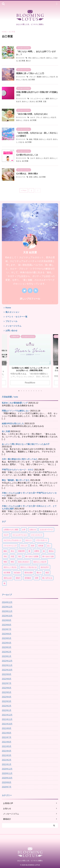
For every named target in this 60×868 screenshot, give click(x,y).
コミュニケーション (37, 99)
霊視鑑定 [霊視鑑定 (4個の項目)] (28, 578)
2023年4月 (7, 643)
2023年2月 (7, 652)
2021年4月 (7, 751)
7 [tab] (34, 391)
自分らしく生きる (28, 102)
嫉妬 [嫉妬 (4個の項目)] (5, 551)
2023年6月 (7, 634)
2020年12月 (7, 769)
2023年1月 (7, 656)
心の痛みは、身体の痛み (27, 174)
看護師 (39, 77)
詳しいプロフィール (30, 299)
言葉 (45, 102)
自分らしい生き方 (39, 58)
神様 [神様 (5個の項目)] (5, 562)
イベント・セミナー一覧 (16, 317)
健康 (47, 99)
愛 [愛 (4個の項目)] (29, 551)
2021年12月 (7, 715)
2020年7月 (7, 787)
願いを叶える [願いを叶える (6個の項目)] (47, 578)
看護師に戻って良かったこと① (30, 73)
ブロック (32, 77)
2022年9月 (7, 674)
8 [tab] (36, 391)
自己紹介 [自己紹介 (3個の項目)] (17, 573)
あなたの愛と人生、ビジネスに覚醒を (30, 861)
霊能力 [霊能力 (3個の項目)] (18, 578)
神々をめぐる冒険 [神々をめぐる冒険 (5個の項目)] (32, 556)
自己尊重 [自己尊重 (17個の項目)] (7, 573)
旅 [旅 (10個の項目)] (44, 551)
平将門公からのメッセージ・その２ (18, 470)
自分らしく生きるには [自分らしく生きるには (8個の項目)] (29, 567)
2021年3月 (7, 755)
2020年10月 (7, 778)
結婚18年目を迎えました (13, 423)
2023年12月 (7, 607)
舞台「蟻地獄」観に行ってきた (16, 480)
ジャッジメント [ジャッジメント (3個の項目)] (37, 535)
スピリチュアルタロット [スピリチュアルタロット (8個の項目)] (12, 540)
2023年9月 (7, 620)
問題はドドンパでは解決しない (16, 411)
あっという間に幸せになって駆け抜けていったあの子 (26, 444)
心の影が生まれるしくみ (27, 155)
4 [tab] (26, 391)
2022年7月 (7, 683)
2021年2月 (7, 760)
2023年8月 (7, 625)
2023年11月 (7, 611)
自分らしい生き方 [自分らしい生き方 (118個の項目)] (40, 562)
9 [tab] (39, 391)
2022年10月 (7, 670)
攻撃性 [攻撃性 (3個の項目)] (37, 551)
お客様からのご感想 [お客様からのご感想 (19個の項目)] (11, 530)
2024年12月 (7, 602)
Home (8, 308)
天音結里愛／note (10, 397)
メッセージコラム (13, 326)
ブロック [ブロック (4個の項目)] (24, 546)
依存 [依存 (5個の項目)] (33, 546)
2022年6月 (7, 688)
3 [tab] (24, 391)
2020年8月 (7, 782)
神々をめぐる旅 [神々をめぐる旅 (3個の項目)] (48, 556)
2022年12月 (7, 661)
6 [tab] (31, 391)
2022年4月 (7, 697)
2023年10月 (7, 616)
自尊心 (36, 177)
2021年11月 (7, 719)
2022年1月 (7, 710)
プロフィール (11, 321)
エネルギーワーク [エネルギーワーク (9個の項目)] (46, 530)
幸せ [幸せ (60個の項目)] (12, 551)
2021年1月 (7, 764)
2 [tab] (21, 391)
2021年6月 (7, 742)
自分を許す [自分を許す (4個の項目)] (45, 567)
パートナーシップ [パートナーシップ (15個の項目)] (10, 546)
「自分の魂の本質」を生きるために (32, 114)
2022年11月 (7, 665)
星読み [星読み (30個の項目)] (51, 551)
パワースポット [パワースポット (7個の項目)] (42, 540)
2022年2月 (7, 706)
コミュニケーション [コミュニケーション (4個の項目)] (20, 535)
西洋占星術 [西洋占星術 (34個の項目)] (29, 573)
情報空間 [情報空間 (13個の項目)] (21, 551)
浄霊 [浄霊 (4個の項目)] (12, 556)
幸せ (30, 58)
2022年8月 (7, 679)
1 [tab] (19, 391)
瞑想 (31, 177)
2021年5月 (7, 746)
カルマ (33, 117)
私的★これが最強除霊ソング (15, 403)
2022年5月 (7, 692)
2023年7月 (7, 629)
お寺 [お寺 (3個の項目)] (24, 530)
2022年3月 (7, 701)
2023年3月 (7, 647)
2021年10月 (7, 724)
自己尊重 (22, 61)
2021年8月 (7, 733)
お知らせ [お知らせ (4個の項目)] (33, 530)
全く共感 (6, 431)
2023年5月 (7, 638)
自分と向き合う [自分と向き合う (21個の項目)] (24, 562)
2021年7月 (7, 737)
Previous (4, 363)
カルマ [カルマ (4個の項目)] (6, 535)
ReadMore (30, 383)
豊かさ (28, 61)
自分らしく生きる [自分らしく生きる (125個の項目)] (10, 567)
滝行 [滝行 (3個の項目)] (20, 556)
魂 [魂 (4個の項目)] (4, 583)
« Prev (24, 190)
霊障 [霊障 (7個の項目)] (37, 578)
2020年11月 (7, 773)
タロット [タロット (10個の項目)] (29, 540)
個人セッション (12, 312)
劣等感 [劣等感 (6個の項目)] (41, 546)
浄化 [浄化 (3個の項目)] (5, 556)
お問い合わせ (11, 331)
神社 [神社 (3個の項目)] (12, 562)
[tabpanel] (30, 361)
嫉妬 (31, 139)
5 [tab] (29, 391)
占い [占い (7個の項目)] (49, 546)
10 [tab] (41, 391)
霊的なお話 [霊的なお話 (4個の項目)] (8, 578)
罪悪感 (36, 139)
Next (56, 363)
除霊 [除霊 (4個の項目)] (47, 573)
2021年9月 (7, 728)
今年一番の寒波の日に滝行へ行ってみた (20, 459)
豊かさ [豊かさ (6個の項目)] (39, 573)
